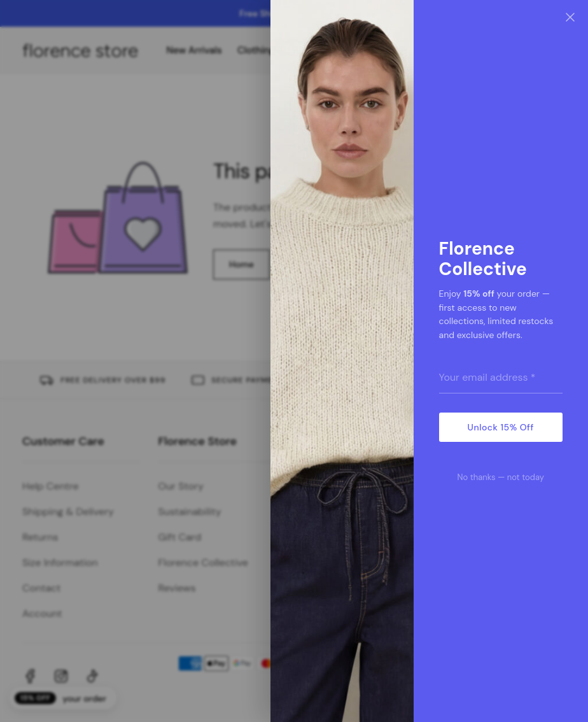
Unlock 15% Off (501, 427)
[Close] (570, 18)
